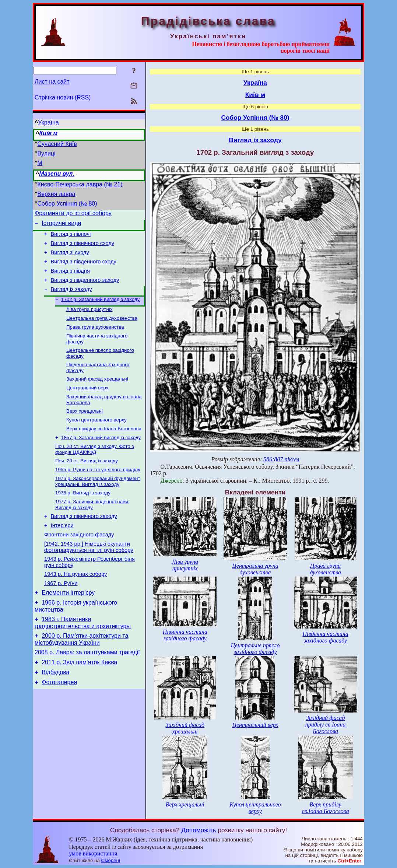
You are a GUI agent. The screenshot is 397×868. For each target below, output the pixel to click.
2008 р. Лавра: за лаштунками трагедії (87, 690)
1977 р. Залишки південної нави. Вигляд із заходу (92, 529)
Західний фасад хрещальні (97, 395)
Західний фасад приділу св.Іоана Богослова (326, 724)
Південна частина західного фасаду (326, 637)
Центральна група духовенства (102, 330)
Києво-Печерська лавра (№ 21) (80, 184)
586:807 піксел (281, 459)
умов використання (93, 853)
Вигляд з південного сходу (84, 268)
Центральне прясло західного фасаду (255, 649)
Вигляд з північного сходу (83, 248)
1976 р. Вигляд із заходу (83, 517)
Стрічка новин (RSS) (63, 97)
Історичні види (61, 225)
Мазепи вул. (57, 174)
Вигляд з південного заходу (85, 289)
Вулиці (47, 153)
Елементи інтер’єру (68, 626)
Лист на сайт (52, 82)
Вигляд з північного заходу (84, 542)
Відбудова (55, 712)
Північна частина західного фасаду (185, 635)
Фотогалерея (59, 723)
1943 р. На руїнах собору (75, 605)
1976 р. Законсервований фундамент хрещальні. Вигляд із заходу (98, 505)
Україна (48, 122)
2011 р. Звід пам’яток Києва (79, 701)
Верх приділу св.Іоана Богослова (104, 448)
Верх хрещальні (85, 429)
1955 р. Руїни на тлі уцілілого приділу (98, 492)
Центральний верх (87, 404)
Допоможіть (198, 830)
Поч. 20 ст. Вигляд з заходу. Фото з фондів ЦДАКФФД (95, 470)
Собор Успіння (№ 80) (67, 204)
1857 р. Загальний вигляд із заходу (101, 458)
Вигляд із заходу (71, 299)
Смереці (111, 860)
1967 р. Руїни (61, 616)
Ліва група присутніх (89, 321)
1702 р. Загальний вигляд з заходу (100, 310)
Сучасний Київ (57, 144)
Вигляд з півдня (70, 279)
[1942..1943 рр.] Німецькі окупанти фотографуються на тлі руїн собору (89, 576)
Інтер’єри (62, 552)
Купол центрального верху (96, 439)
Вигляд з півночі (71, 237)
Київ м (48, 133)
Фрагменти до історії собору (73, 214)
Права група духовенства (95, 340)
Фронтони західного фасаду (79, 563)
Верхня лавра (57, 194)
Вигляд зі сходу (70, 258)
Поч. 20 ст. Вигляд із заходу (87, 482)
